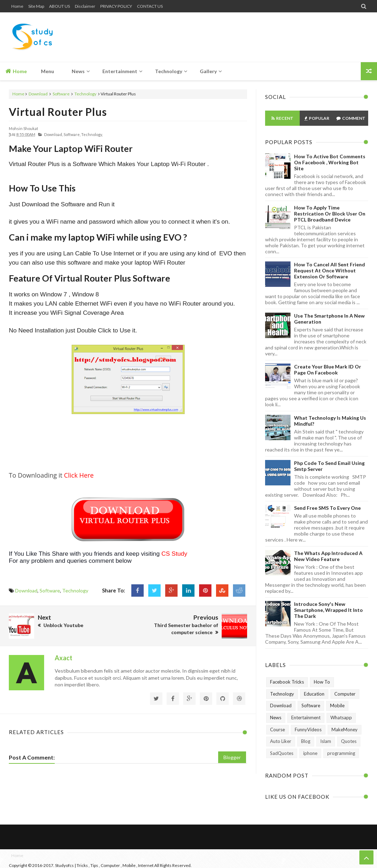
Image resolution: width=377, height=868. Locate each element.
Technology (85, 94)
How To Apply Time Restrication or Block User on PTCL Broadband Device (330, 214)
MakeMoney (345, 730)
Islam (326, 741)
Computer (345, 694)
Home (17, 6)
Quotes (349, 741)
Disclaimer (85, 6)
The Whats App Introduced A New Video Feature (328, 556)
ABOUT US (59, 6)
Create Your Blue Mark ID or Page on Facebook (328, 370)
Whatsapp (341, 718)
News (276, 718)
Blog (306, 741)
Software (61, 94)
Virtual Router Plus (58, 112)
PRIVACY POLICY (116, 6)
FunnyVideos (308, 730)
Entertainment (306, 718)
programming (341, 753)
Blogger (232, 757)
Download (38, 94)
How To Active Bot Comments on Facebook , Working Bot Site (330, 162)
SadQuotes (282, 753)
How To (322, 682)
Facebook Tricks (287, 682)
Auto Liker (281, 741)
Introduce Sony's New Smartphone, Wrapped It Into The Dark (328, 610)
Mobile (337, 705)
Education (314, 694)
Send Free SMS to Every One (327, 508)
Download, (53, 134)
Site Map (36, 6)
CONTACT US (150, 6)
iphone (310, 753)
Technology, (92, 134)
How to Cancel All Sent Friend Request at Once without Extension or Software (330, 270)
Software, (72, 134)
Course (277, 730)
